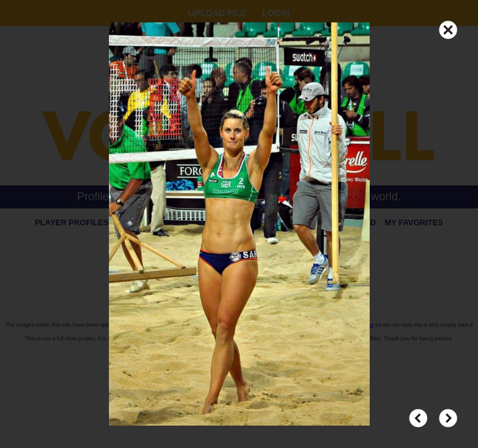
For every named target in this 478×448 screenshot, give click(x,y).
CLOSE (448, 24)
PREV (418, 413)
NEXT (448, 413)
